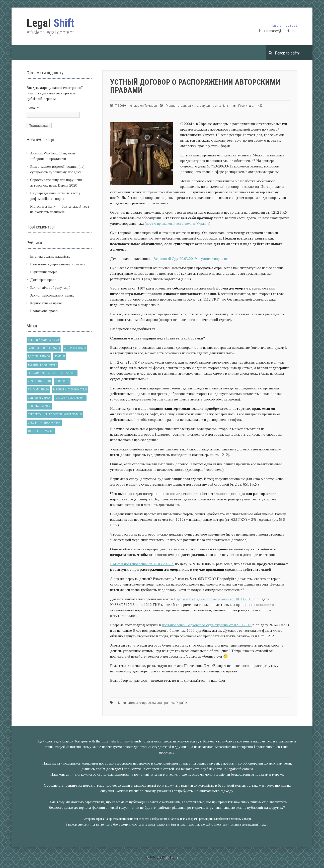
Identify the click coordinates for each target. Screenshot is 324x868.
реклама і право (38, 390)
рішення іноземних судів (70, 390)
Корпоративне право (46, 303)
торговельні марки (41, 431)
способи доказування (70, 398)
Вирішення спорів (44, 272)
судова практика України (170, 703)
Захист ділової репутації (50, 287)
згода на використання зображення (52, 373)
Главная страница (178, 106)
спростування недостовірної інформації (55, 414)
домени (60, 356)
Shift (50, 23)
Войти (174, 858)
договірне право (39, 356)
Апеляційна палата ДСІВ (44, 340)
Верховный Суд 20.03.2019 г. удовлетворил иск (191, 259)
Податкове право (44, 311)
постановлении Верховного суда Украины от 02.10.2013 (207, 625)
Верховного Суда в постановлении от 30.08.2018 (213, 599)
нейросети (62, 381)
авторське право (139, 703)
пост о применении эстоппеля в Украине (178, 223)
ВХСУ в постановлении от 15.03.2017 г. (142, 564)
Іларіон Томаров (285, 25)
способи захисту (39, 406)
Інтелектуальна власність (211, 106)
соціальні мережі (39, 398)
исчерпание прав (39, 381)
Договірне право (43, 280)
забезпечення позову (42, 365)
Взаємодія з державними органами (58, 264)
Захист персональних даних (52, 295)
